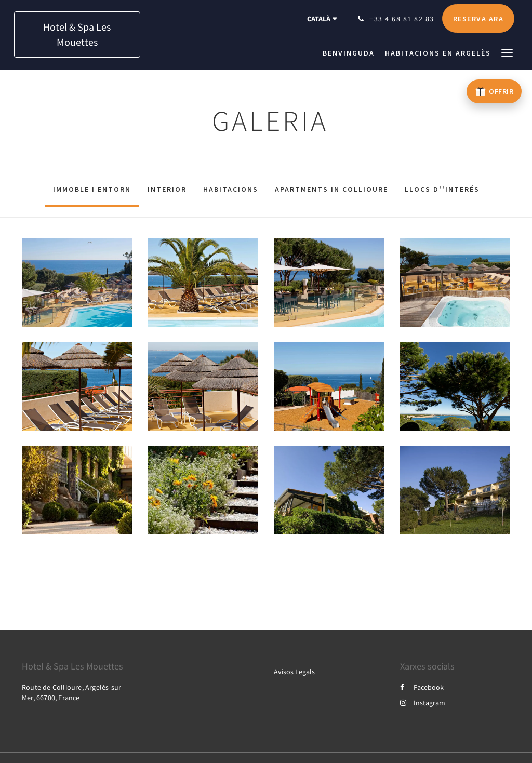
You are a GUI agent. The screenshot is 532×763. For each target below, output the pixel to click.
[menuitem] (351, 53)
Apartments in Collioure (331, 189)
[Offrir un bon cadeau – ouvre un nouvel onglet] (494, 91)
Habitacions (231, 189)
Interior (167, 189)
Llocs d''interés (442, 189)
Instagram (423, 703)
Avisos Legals (294, 672)
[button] (507, 52)
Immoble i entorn (92, 189)
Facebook (422, 687)
